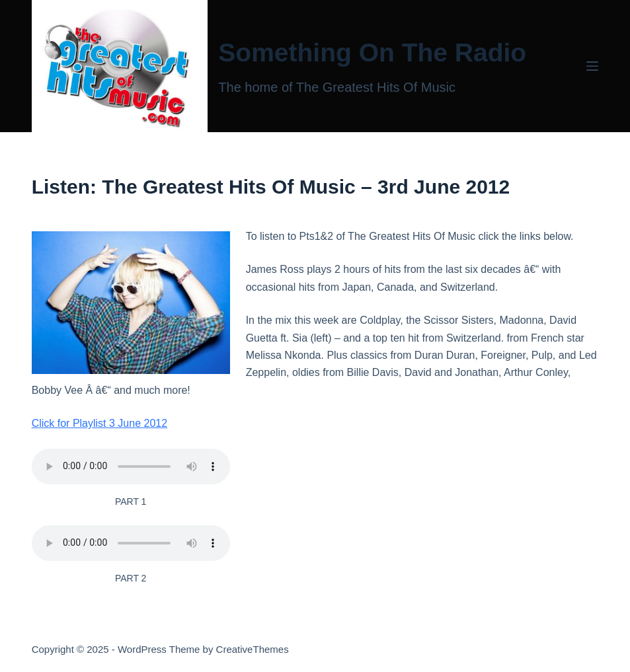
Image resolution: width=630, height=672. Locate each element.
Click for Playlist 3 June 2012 (99, 423)
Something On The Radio (372, 53)
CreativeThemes (253, 649)
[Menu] (592, 66)
